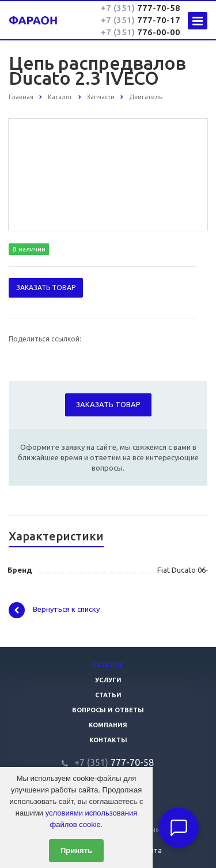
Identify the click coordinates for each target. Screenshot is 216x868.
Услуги (108, 680)
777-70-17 (141, 20)
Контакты (108, 740)
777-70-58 (141, 8)
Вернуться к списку (54, 610)
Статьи (108, 695)
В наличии (29, 249)
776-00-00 (141, 32)
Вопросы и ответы (108, 710)
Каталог (108, 665)
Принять (76, 850)
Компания (108, 725)
